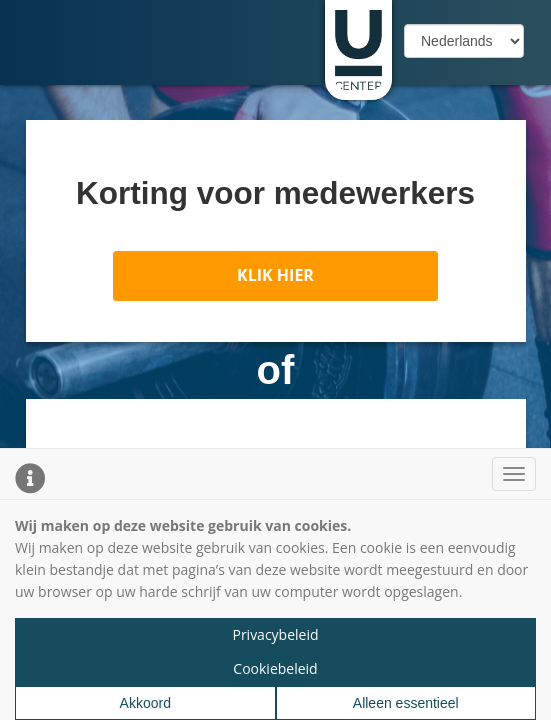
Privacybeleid (275, 634)
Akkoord (145, 703)
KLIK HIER (275, 275)
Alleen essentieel (406, 703)
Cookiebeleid (275, 668)
